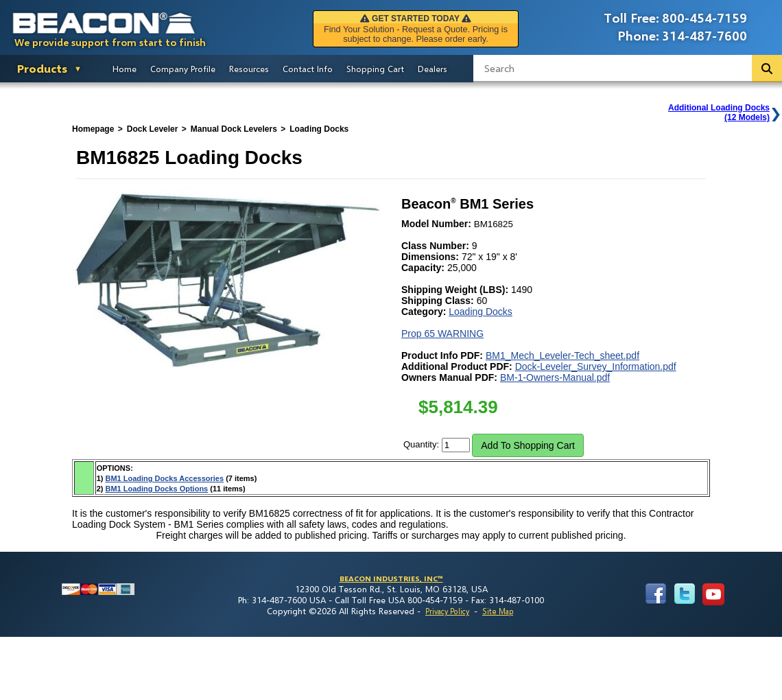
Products (42, 68)
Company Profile (183, 69)
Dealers (433, 69)
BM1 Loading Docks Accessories (164, 478)
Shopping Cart (375, 69)
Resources (249, 69)
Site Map (498, 611)
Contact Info (308, 69)
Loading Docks (481, 312)
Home (125, 69)
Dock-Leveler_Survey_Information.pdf (596, 366)
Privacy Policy (447, 611)
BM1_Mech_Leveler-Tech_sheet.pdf (562, 355)
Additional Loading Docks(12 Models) (719, 113)
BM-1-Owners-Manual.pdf (555, 377)
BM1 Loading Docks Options (156, 489)
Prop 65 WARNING (442, 334)
